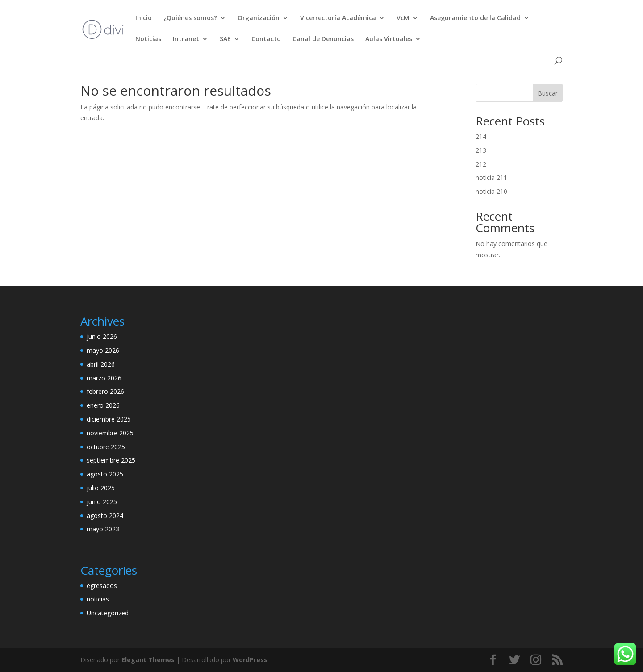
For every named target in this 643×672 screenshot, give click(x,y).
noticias (98, 599)
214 (481, 136)
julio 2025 (101, 488)
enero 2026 (103, 405)
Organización (259, 18)
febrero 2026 (105, 391)
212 (481, 164)
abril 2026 (101, 364)
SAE (225, 39)
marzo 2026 (104, 378)
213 (481, 150)
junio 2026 (102, 336)
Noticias (148, 39)
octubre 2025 (106, 447)
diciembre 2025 (109, 419)
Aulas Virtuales (389, 39)
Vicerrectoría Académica (338, 18)
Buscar (548, 93)
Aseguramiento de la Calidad (475, 18)
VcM (403, 18)
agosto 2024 (105, 515)
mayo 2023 (103, 529)
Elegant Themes (148, 660)
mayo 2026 (103, 350)
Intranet (186, 39)
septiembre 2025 (111, 460)
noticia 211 (491, 177)
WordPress (250, 660)
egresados (102, 586)
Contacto (266, 39)
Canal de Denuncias (323, 39)
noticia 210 (491, 191)
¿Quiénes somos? (190, 18)
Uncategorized (108, 613)
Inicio (144, 18)
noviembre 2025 (110, 433)
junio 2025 (102, 502)
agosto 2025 (105, 474)
